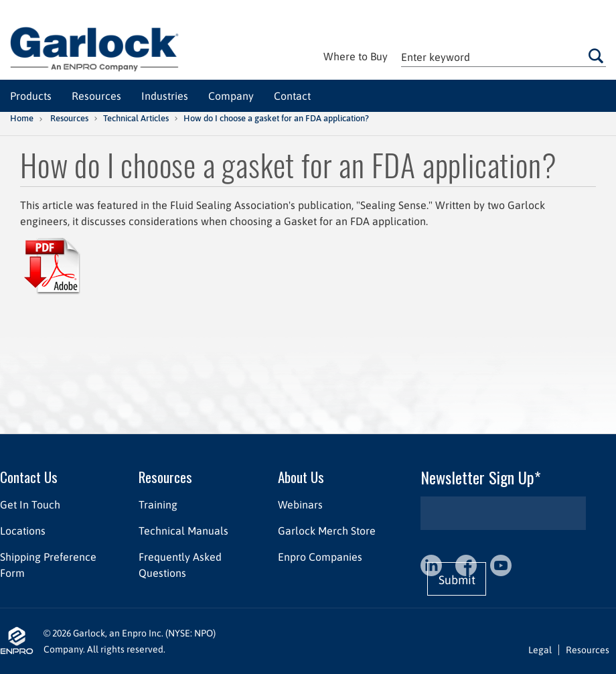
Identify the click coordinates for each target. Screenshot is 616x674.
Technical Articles (136, 118)
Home (22, 118)
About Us (301, 477)
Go (596, 56)
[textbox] (504, 57)
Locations (23, 531)
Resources (69, 118)
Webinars (300, 504)
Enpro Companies (320, 557)
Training (158, 504)
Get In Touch (30, 504)
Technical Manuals (183, 531)
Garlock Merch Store (327, 531)
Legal (540, 650)
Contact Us (29, 477)
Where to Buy (356, 56)
